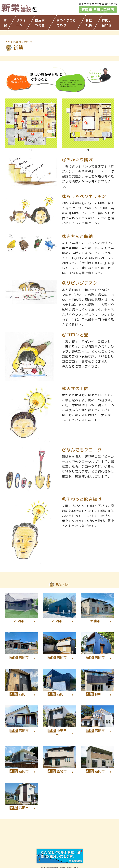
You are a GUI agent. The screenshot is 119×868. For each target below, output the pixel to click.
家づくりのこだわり (66, 23)
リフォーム (21, 23)
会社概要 (89, 23)
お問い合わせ (107, 23)
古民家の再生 (40, 23)
